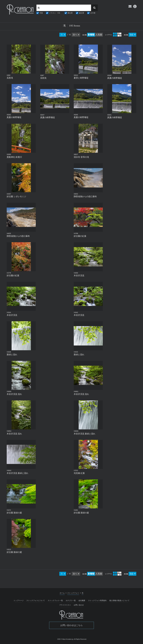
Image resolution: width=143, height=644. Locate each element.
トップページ (19, 601)
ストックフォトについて (36, 601)
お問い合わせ (79, 605)
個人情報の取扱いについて (119, 601)
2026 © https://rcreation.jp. (65, 639)
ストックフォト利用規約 (97, 601)
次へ (75, 35)
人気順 (99, 35)
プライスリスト (65, 605)
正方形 (93, 13)
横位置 (70, 13)
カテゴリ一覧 (71, 601)
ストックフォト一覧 (55, 601)
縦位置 (82, 13)
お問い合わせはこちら (71, 625)
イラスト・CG (55, 13)
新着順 (91, 35)
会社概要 (82, 601)
